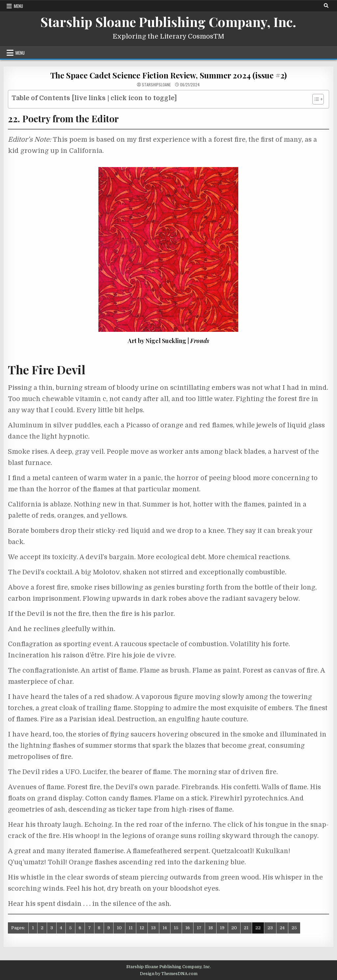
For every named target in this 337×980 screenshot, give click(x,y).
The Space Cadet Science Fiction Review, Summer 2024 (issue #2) (169, 75)
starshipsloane (156, 85)
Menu (18, 6)
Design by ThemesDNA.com (169, 974)
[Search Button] (326, 6)
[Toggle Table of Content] (315, 99)
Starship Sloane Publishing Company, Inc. (168, 22)
